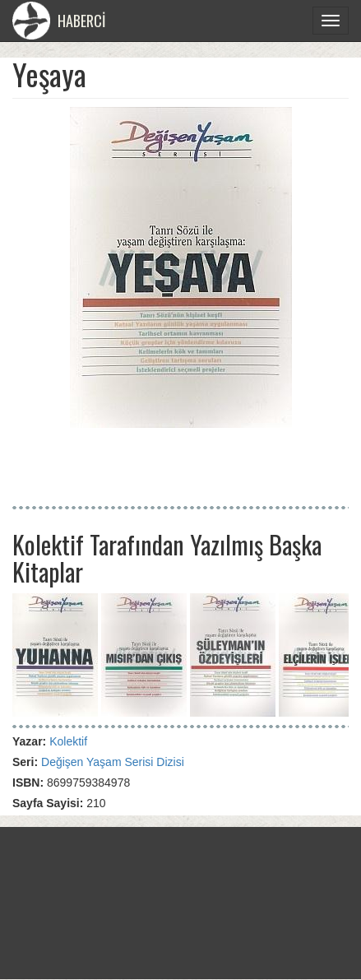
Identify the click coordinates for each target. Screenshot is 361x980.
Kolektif (68, 741)
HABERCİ (59, 21)
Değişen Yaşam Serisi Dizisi (113, 762)
